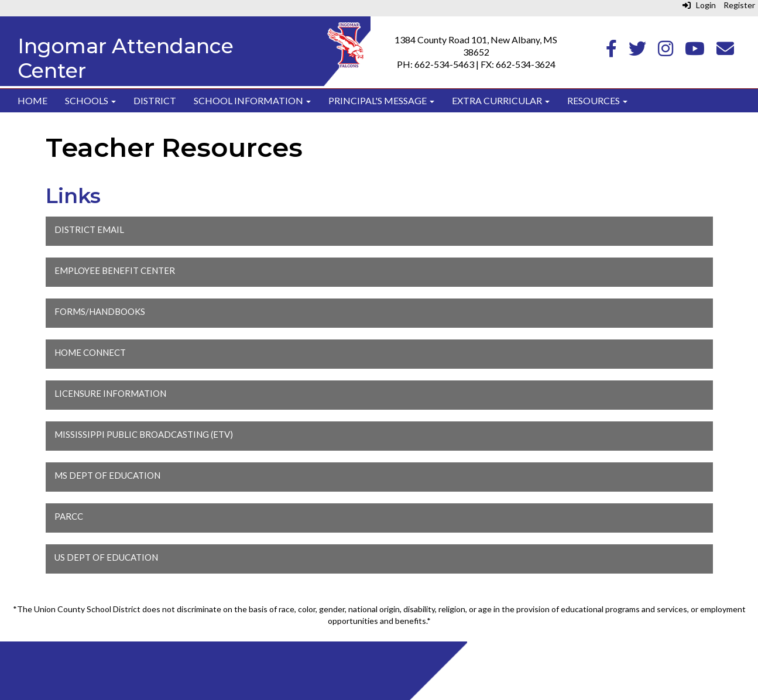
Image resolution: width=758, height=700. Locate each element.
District (155, 100)
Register (739, 5)
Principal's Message (381, 100)
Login (699, 5)
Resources (597, 100)
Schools (90, 100)
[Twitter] (637, 51)
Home (32, 100)
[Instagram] (666, 51)
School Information (252, 100)
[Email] (725, 51)
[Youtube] (695, 51)
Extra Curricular (501, 100)
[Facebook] (611, 51)
